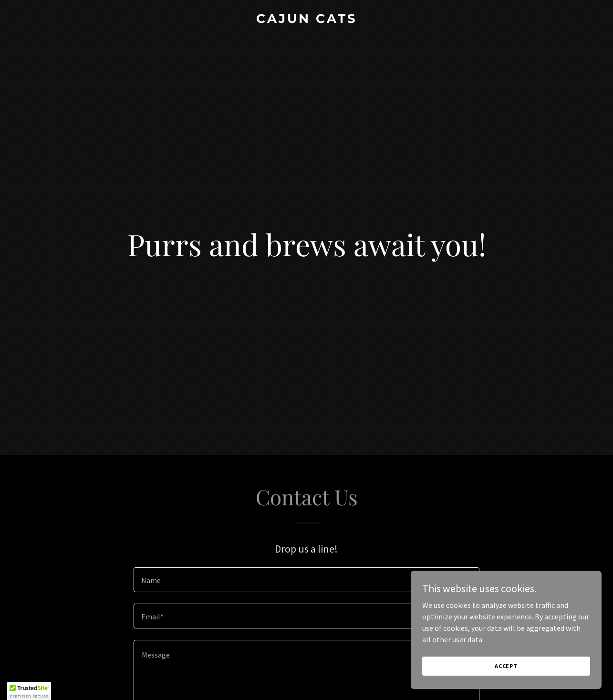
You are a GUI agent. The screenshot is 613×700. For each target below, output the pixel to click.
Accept (506, 666)
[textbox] (306, 580)
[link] (306, 20)
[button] (29, 691)
